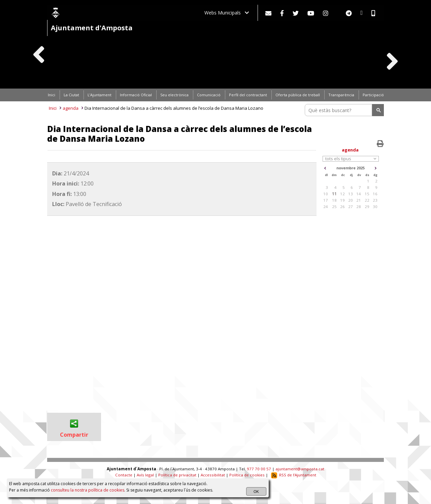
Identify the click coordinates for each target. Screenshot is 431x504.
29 (367, 207)
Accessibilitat (213, 475)
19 (342, 200)
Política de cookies (247, 475)
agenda (71, 108)
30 (375, 207)
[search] (339, 110)
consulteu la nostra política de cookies (88, 490)
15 (367, 194)
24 (326, 207)
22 (367, 200)
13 (351, 194)
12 (342, 194)
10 (326, 194)
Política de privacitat (177, 475)
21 (359, 200)
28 (359, 207)
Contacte (124, 475)
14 (359, 194)
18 (334, 200)
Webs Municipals (227, 13)
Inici (53, 108)
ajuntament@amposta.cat (300, 469)
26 (342, 207)
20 (351, 200)
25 (334, 207)
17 (326, 200)
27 (351, 207)
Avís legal (145, 475)
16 (375, 194)
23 (375, 200)
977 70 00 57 (259, 469)
